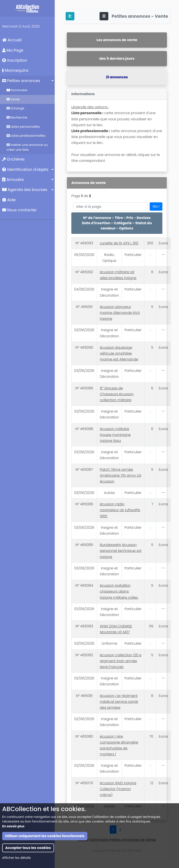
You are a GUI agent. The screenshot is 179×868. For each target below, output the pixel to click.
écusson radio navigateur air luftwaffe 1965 (120, 510)
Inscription (15, 60)
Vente (13, 99)
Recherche (17, 117)
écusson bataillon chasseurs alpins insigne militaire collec (119, 591)
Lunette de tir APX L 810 (119, 243)
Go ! (156, 206)
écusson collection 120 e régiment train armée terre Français (121, 661)
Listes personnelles (23, 127)
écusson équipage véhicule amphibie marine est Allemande (119, 353)
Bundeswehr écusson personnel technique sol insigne (121, 551)
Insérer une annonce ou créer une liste (27, 147)
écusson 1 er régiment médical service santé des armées (119, 702)
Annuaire (13, 180)
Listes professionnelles (26, 136)
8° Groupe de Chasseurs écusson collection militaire (117, 394)
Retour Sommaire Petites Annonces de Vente (117, 840)
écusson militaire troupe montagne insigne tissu (115, 435)
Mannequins (15, 70)
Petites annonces (21, 81)
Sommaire (17, 90)
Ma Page (13, 50)
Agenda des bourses (25, 190)
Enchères (13, 159)
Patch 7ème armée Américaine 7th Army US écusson (120, 475)
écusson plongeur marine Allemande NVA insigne (120, 313)
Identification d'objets (25, 170)
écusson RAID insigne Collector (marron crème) (118, 789)
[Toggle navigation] (104, 16)
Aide (9, 200)
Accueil (12, 40)
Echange (15, 108)
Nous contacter (19, 210)
